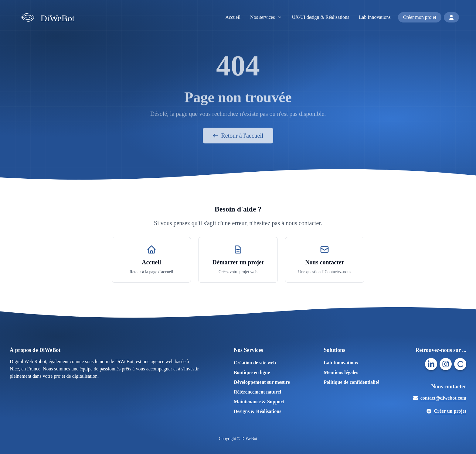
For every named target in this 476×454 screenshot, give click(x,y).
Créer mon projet (420, 17)
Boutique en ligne (252, 372)
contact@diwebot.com (440, 398)
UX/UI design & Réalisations (320, 17)
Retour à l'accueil (238, 138)
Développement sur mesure (262, 382)
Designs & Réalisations (257, 411)
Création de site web (255, 363)
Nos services (266, 17)
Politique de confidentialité (351, 382)
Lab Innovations (375, 17)
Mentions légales (341, 372)
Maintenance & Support (259, 402)
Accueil (233, 17)
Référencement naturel (257, 392)
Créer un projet (446, 411)
